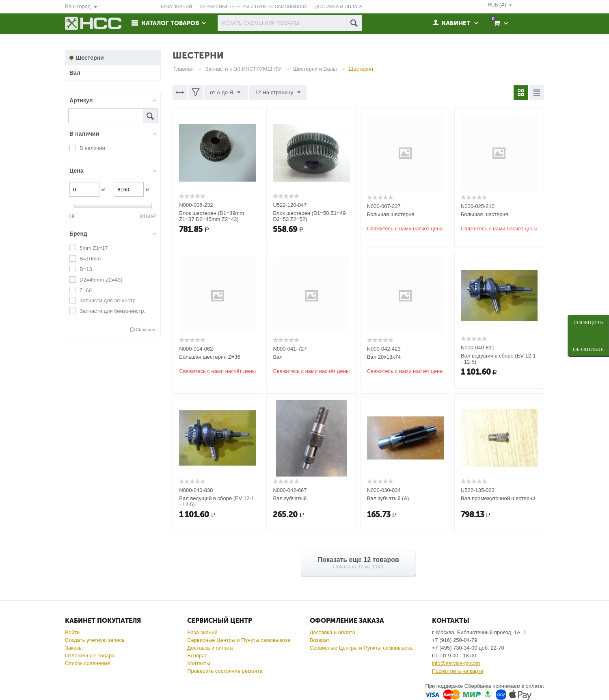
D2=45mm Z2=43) (101, 280)
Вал (278, 357)
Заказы (74, 648)
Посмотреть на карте (458, 671)
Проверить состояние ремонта (225, 671)
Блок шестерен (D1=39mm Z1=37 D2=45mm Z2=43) (212, 216)
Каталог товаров (171, 23)
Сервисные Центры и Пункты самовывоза (239, 640)
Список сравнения (87, 663)
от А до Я (226, 93)
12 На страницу (277, 93)
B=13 (86, 269)
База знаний (202, 632)
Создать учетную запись (95, 640)
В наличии (92, 148)
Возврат (197, 656)
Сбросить (146, 329)
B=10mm (90, 259)
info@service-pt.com (456, 663)
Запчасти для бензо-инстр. (112, 311)
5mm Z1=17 (94, 248)
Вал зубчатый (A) (388, 498)
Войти (72, 632)
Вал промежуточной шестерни (498, 498)
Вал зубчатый (290, 498)
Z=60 (86, 290)
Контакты (199, 663)
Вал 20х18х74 (384, 357)
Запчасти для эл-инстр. (108, 300)
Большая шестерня (391, 214)
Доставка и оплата (210, 648)
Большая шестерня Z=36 (209, 357)
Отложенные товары (90, 656)
